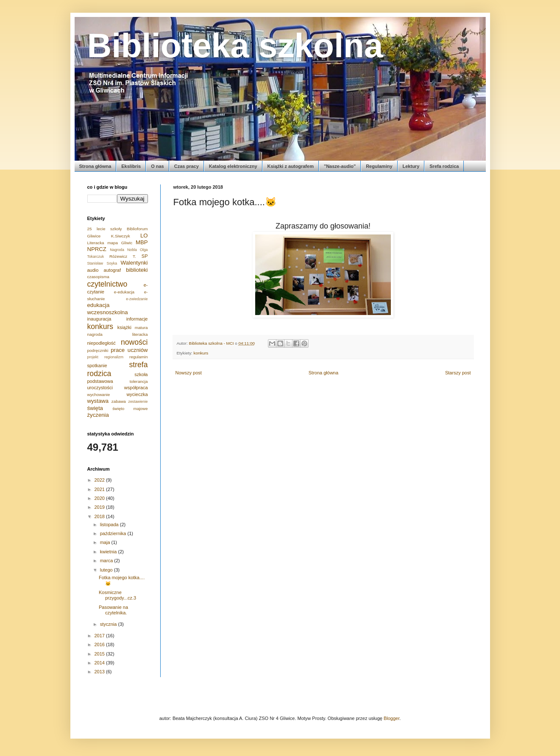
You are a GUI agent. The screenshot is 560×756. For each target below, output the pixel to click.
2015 (100, 654)
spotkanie (97, 365)
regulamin (138, 357)
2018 (100, 516)
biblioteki (137, 270)
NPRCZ (97, 249)
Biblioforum (137, 229)
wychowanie (99, 395)
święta (95, 408)
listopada (110, 524)
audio (93, 270)
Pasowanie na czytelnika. (113, 610)
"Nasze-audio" (340, 166)
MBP (142, 242)
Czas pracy (187, 166)
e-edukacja (124, 292)
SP (145, 256)
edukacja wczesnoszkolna (108, 308)
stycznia (109, 624)
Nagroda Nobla (123, 250)
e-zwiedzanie (137, 299)
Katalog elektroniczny (233, 166)
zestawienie (138, 402)
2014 (100, 663)
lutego (107, 570)
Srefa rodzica (444, 166)
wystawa (98, 401)
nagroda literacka (118, 334)
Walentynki (134, 263)
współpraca (136, 388)
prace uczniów (129, 350)
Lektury (411, 166)
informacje (137, 319)
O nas (157, 166)
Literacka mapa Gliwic (110, 243)
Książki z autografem (291, 166)
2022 (100, 480)
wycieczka (137, 394)
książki (124, 327)
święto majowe (130, 409)
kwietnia (109, 552)
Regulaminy (379, 166)
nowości (134, 342)
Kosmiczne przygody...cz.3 (117, 595)
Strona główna (95, 166)
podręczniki (98, 350)
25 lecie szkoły (105, 229)
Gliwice (94, 236)
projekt (93, 357)
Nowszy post (189, 373)
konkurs (201, 353)
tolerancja (139, 381)
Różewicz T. (123, 256)
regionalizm (114, 357)
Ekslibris (131, 166)
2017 (100, 636)
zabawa (119, 401)
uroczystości (100, 388)
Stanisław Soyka (102, 263)
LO (144, 236)
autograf (112, 270)
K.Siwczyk (121, 236)
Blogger (391, 718)
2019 (100, 507)
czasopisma (98, 277)
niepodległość (102, 343)
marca (107, 561)
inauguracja (99, 319)
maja (106, 542)
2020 (100, 498)
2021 (100, 489)
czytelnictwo (107, 284)
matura (141, 328)
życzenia (98, 415)
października (114, 533)
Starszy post (458, 373)
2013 (100, 672)
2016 (100, 644)
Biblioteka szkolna (235, 46)
